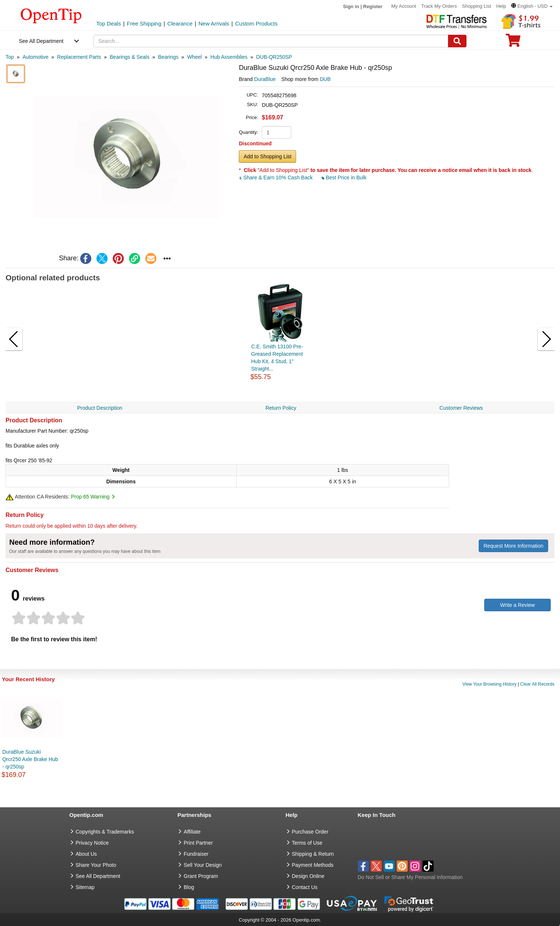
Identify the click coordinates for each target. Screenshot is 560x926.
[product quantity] (276, 132)
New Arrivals (214, 23)
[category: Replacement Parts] (79, 57)
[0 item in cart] (513, 43)
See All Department (41, 41)
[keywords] (271, 41)
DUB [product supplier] (325, 79)
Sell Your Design (203, 865)
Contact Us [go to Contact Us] (305, 887)
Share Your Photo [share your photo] (96, 865)
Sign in (351, 6)
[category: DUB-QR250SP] (274, 57)
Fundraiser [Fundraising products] (196, 854)
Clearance (180, 23)
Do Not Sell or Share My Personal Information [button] (410, 877)
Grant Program (201, 876)
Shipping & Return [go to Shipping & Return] (313, 854)
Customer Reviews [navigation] (461, 408)
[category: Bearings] (168, 57)
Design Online (308, 876)
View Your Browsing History (490, 684)
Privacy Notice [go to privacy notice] (92, 843)
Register (373, 6)
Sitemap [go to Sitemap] (85, 887)
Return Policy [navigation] (281, 408)
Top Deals (109, 23)
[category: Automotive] (35, 57)
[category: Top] (10, 57)
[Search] (457, 41)
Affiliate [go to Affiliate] (192, 832)
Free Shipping (144, 23)
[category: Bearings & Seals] (130, 57)
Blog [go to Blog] (189, 887)
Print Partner (198, 843)
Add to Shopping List (267, 156)
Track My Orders (439, 6)
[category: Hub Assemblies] (229, 57)
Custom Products (256, 23)
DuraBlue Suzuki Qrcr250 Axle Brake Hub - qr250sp (30, 759)
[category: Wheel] (194, 57)
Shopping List (477, 6)
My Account (404, 6)
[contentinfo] (51, 15)
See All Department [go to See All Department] (98, 876)
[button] (532, 6)
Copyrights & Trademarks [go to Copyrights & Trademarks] (105, 832)
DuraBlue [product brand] (265, 79)
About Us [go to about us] (86, 854)
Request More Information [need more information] (513, 546)
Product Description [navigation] (100, 408)
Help (501, 6)
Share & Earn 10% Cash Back (276, 178)
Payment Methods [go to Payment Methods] (313, 865)
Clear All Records (537, 684)
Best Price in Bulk (344, 178)
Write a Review (517, 605)
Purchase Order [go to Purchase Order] (310, 832)
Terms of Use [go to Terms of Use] (307, 843)
